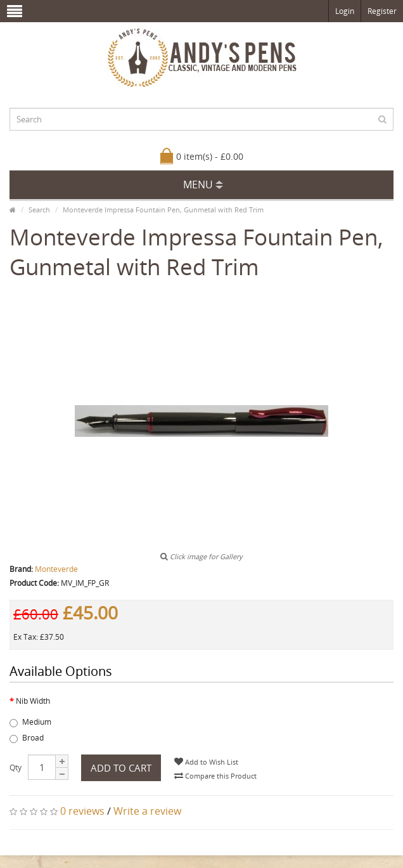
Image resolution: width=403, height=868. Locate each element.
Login (345, 11)
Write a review (147, 811)
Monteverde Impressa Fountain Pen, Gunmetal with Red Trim (163, 210)
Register (382, 11)
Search (39, 210)
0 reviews (82, 811)
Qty (16, 768)
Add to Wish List (206, 762)
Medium (30, 722)
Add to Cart (121, 768)
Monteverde (56, 569)
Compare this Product (215, 776)
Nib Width (33, 701)
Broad (27, 738)
